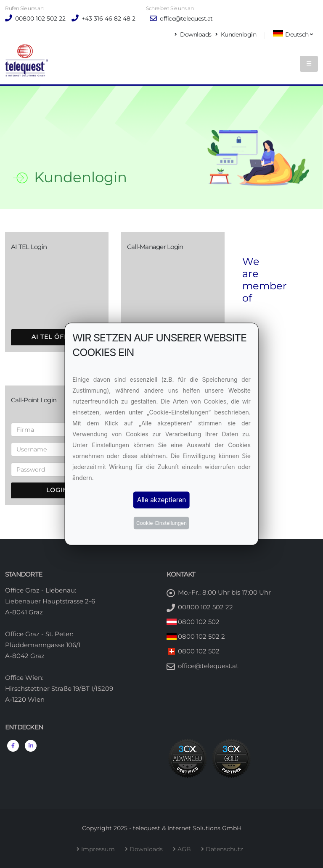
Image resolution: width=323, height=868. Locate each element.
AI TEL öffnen (57, 337)
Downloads (193, 34)
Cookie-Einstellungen (161, 523)
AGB (186, 849)
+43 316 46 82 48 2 (108, 18)
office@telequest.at (181, 18)
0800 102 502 (199, 622)
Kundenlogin (236, 34)
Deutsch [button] (293, 34)
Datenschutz (226, 849)
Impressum (100, 849)
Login (57, 490)
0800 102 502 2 (201, 636)
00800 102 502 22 (40, 18)
